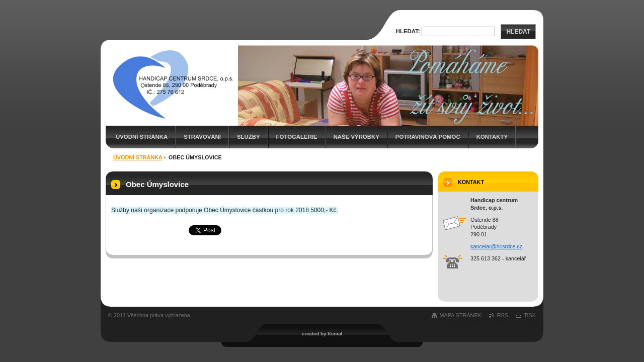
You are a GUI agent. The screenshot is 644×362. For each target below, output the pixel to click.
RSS (503, 315)
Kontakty (492, 137)
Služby (249, 137)
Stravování (202, 137)
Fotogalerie (297, 137)
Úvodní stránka (142, 137)
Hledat (518, 32)
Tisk (530, 315)
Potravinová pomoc (428, 137)
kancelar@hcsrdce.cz (496, 246)
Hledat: (408, 31)
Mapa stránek (461, 315)
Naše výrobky (356, 137)
